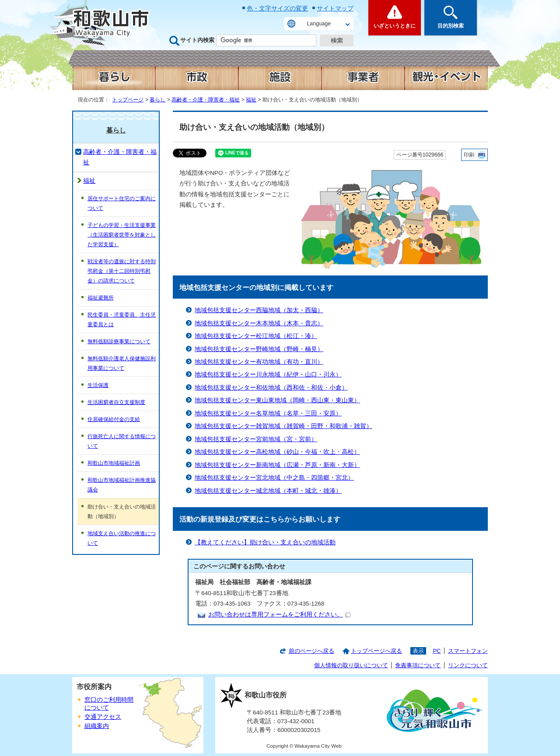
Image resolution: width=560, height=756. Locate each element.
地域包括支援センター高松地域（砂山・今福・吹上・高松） (277, 452)
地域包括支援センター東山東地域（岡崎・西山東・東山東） (277, 400)
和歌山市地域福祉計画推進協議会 (122, 485)
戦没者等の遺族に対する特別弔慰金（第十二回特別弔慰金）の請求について (122, 271)
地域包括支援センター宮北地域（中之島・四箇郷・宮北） (274, 478)
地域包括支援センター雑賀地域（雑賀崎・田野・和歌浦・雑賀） (283, 426)
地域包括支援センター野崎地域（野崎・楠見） (259, 349)
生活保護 (98, 385)
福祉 (251, 100)
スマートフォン (468, 651)
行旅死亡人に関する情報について (122, 441)
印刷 (469, 155)
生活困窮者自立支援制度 (116, 402)
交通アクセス (103, 717)
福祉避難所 (101, 298)
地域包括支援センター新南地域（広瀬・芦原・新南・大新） (277, 465)
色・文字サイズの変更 (277, 8)
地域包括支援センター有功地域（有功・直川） (259, 362)
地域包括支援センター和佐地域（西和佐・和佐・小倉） (271, 388)
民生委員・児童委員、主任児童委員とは (122, 320)
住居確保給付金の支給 (114, 419)
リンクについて (468, 665)
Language (319, 24)
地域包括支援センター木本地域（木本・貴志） (259, 323)
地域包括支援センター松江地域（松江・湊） (256, 336)
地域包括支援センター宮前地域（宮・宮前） (256, 439)
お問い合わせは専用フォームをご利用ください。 (279, 615)
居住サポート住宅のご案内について (122, 203)
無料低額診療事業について (119, 341)
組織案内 (97, 726)
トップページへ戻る (376, 651)
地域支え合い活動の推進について (122, 538)
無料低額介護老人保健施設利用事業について (122, 363)
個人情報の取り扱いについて (351, 665)
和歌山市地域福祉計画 (114, 463)
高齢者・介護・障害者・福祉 (206, 100)
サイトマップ (335, 8)
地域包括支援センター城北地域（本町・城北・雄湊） (268, 491)
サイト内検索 (197, 40)
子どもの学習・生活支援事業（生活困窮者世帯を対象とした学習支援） (122, 235)
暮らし (157, 100)
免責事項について (418, 665)
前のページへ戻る (311, 651)
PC (437, 651)
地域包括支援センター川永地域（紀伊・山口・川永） (268, 375)
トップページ (128, 100)
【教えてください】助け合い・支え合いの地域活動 (265, 542)
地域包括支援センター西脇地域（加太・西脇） (259, 310)
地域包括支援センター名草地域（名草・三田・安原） (268, 413)
